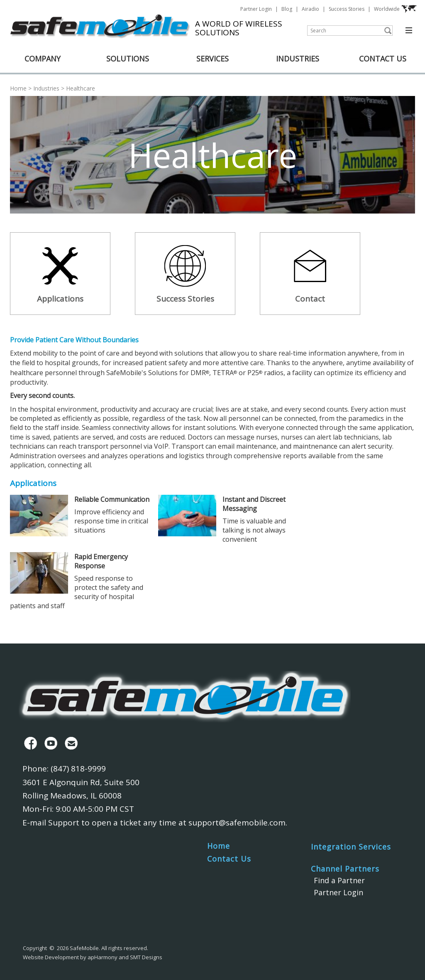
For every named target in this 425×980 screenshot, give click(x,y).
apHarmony (103, 957)
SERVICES (212, 59)
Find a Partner (339, 880)
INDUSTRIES (298, 59)
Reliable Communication (112, 499)
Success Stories (347, 9)
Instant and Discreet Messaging (254, 504)
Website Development (51, 957)
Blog (287, 9)
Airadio (310, 9)
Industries (46, 88)
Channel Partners (345, 869)
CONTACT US (383, 59)
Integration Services (351, 847)
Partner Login (256, 9)
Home (18, 88)
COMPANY (43, 59)
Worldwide (395, 9)
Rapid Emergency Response (101, 561)
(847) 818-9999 (78, 769)
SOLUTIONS (128, 59)
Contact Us (229, 859)
